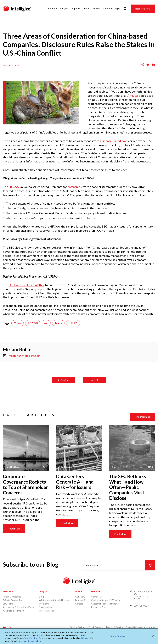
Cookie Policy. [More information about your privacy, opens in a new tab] (34, 641)
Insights (64, 9)
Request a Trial (143, 9)
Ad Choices (84, 638)
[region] (79, 636)
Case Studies (45, 607)
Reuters (135, 95)
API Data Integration (13, 611)
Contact (96, 9)
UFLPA (73, 323)
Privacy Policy (77, 627)
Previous (65, 380)
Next (93, 380)
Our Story (80, 597)
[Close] (153, 636)
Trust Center (95, 627)
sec (46, 323)
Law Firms (8, 604)
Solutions (53, 9)
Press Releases (46, 611)
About (86, 9)
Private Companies (12, 600)
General (95, 591)
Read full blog (143, 417)
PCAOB (33, 323)
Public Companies (12, 597)
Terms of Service (115, 627)
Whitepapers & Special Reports (55, 600)
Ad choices (150, 627)
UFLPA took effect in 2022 (27, 285)
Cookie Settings (134, 627)
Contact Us (97, 597)
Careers (79, 604)
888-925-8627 (141, 606)
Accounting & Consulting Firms (18, 607)
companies (75, 187)
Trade (58, 323)
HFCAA (14, 187)
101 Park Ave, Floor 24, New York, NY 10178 (144, 595)
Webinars (44, 604)
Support (76, 9)
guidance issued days (114, 141)
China (18, 323)
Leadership (81, 600)
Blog (41, 597)
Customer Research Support (105, 604)
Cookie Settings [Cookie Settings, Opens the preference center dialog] (118, 636)
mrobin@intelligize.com (25, 356)
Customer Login (111, 9)
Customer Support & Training (106, 600)
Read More (14, 528)
